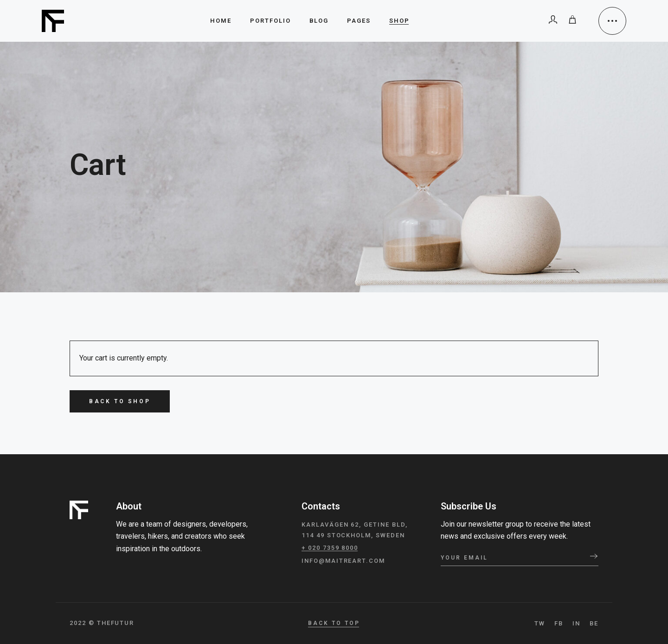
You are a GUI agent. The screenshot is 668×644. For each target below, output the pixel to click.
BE (594, 623)
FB (559, 623)
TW (540, 623)
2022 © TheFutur (102, 623)
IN (576, 623)
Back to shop (120, 401)
